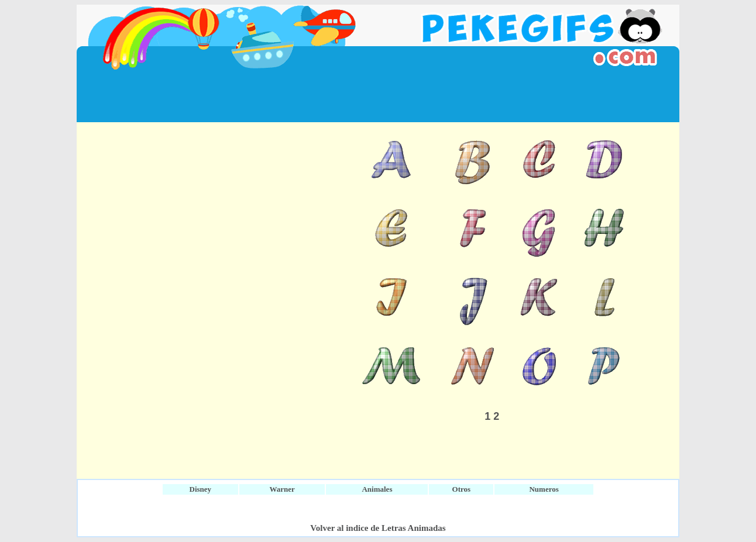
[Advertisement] (378, 96)
